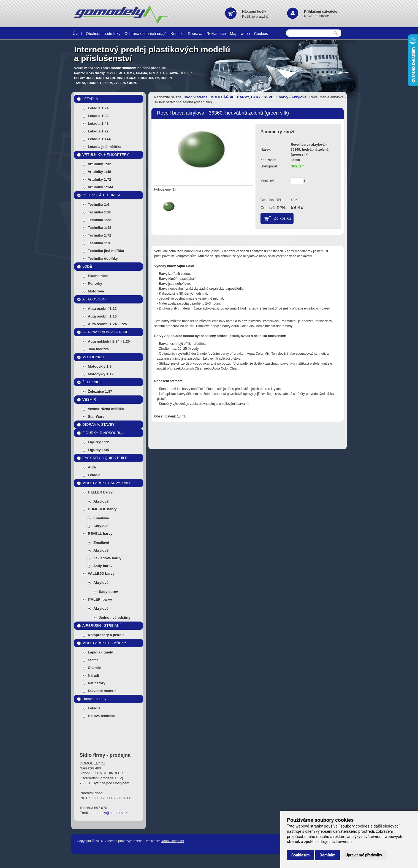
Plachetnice (98, 276)
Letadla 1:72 (98, 131)
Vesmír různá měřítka (106, 409)
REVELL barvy (100, 534)
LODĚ (87, 266)
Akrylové (101, 501)
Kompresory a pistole (106, 635)
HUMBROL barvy (102, 509)
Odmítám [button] (328, 855)
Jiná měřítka (98, 349)
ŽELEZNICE (92, 382)
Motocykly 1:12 (101, 374)
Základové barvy (107, 558)
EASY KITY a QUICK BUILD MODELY (105, 459)
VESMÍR (89, 399)
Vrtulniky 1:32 (100, 164)
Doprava (195, 34)
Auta (92, 467)
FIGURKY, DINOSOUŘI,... (103, 433)
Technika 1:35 (100, 220)
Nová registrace (317, 16)
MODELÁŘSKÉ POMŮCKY (104, 643)
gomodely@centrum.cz (109, 813)
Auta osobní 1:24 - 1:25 (107, 324)
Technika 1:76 (100, 243)
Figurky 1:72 (98, 442)
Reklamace (216, 34)
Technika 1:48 (100, 228)
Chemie (94, 668)
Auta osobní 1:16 (102, 316)
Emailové (101, 518)
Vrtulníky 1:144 (101, 187)
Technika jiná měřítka (106, 251)
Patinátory (97, 683)
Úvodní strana (196, 97)
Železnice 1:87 (100, 391)
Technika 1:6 (99, 204)
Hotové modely (94, 699)
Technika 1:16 (100, 212)
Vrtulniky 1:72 (100, 179)
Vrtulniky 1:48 (100, 172)
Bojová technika (102, 716)
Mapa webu (240, 34)
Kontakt (177, 34)
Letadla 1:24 (98, 108)
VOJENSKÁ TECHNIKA (101, 195)
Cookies (261, 34)
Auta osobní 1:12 (102, 309)
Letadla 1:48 (98, 124)
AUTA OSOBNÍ (94, 299)
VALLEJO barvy (101, 573)
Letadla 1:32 (98, 116)
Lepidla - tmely (100, 652)
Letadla (94, 475)
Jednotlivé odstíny (115, 618)
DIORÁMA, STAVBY (98, 424)
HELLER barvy (100, 492)
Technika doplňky (103, 258)
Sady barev (103, 566)
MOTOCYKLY (93, 357)
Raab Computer (173, 841)
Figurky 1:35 (98, 450)
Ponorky (95, 284)
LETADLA (90, 99)
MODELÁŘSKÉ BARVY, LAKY (107, 483)
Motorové (96, 291)
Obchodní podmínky (103, 34)
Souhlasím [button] (301, 855)
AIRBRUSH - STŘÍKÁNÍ (101, 626)
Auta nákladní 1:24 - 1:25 (109, 341)
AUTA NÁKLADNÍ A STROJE (105, 332)
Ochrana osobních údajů (146, 34)
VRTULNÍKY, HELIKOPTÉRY (106, 155)
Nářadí (93, 675)
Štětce (93, 660)
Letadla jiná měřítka (104, 147)
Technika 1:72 (100, 235)
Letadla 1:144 (99, 139)
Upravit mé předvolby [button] (364, 855)
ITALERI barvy (100, 599)
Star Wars (96, 417)
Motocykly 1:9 (100, 366)
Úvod (77, 34)
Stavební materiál (103, 691)
